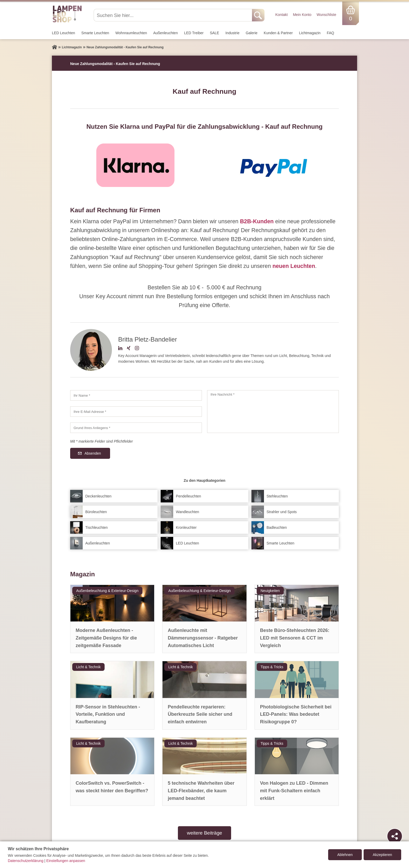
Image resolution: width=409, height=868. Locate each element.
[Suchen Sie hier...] (173, 15)
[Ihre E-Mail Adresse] (136, 412)
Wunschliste (326, 15)
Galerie (252, 33)
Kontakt (281, 15)
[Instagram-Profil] (137, 349)
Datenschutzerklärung (26, 861)
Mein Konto (302, 15)
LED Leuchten (64, 33)
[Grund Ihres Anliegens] (136, 428)
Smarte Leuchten (95, 33)
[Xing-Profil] (129, 349)
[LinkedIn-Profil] (120, 349)
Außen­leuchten (166, 33)
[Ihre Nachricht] (273, 412)
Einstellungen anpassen (66, 861)
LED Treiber (194, 33)
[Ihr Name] (136, 395)
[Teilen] (395, 836)
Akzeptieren (382, 855)
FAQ (330, 33)
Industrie (232, 33)
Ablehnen (345, 855)
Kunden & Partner (278, 33)
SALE (214, 33)
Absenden (93, 453)
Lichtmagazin (310, 33)
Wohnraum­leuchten (131, 33)
